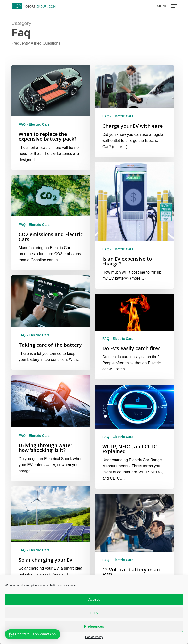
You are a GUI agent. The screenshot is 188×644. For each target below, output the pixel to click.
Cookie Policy (94, 637)
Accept (94, 599)
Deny (94, 613)
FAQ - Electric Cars (34, 124)
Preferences (94, 626)
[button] (167, 6)
